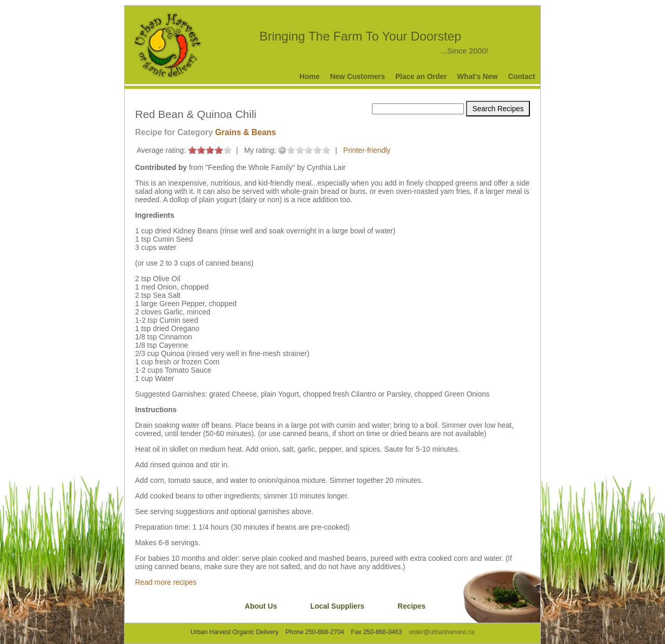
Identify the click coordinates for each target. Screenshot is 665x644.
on (192, 150)
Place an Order (421, 76)
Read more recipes (166, 582)
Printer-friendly (367, 150)
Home (309, 76)
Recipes (411, 606)
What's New (477, 76)
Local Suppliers (337, 606)
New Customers (357, 76)
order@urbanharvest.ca (442, 632)
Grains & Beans (245, 132)
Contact (522, 76)
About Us (261, 606)
